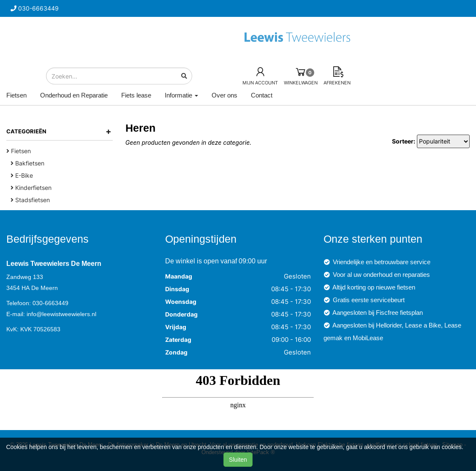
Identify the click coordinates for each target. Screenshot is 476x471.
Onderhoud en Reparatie (74, 95)
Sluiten (238, 460)
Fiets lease (136, 95)
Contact (262, 95)
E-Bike (22, 175)
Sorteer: (404, 141)
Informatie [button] (181, 95)
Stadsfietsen (30, 200)
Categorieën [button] (59, 131)
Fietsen (16, 95)
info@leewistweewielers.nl (61, 314)
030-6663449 (50, 303)
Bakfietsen (27, 163)
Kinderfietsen (31, 188)
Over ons (224, 95)
